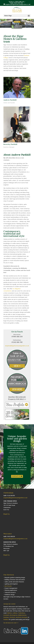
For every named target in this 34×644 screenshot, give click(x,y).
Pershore (12, 617)
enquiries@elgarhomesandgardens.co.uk (17, 346)
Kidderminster (22, 615)
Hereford (18, 617)
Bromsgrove (14, 615)
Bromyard (25, 617)
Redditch (6, 619)
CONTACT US (16, 476)
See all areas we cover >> (11, 623)
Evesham (6, 617)
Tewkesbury (21, 613)
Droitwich (6, 615)
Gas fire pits (8, 586)
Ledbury (15, 613)
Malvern (9, 613)
